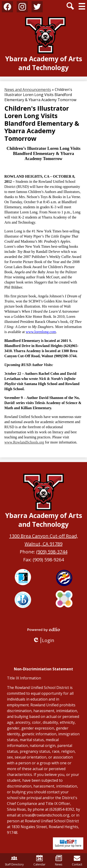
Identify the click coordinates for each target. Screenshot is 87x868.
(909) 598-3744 (52, 552)
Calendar (39, 861)
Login (43, 640)
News (59, 861)
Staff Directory (14, 861)
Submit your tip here (68, 843)
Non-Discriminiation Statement (43, 669)
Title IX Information (24, 678)
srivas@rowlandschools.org (45, 815)
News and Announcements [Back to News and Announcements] (28, 90)
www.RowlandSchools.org (24, 442)
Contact (77, 861)
